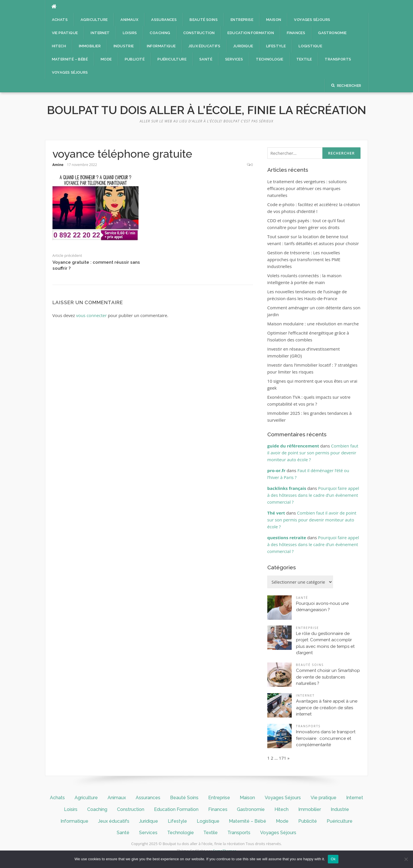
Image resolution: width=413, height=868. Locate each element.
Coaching (160, 33)
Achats (60, 20)
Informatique (161, 46)
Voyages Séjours (312, 20)
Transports (338, 59)
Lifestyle (276, 46)
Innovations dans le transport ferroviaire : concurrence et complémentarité (326, 738)
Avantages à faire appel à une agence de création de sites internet (327, 708)
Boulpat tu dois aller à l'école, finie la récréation (207, 110)
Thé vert (276, 513)
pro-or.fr (276, 470)
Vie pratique (65, 33)
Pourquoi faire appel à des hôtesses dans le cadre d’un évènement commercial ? (313, 495)
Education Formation (251, 33)
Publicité (135, 59)
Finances (296, 33)
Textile (304, 59)
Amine (58, 165)
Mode (106, 59)
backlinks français (287, 488)
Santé (206, 59)
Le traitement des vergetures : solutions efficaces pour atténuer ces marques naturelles (307, 188)
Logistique (310, 46)
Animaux (129, 20)
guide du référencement (293, 446)
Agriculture (94, 20)
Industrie (124, 46)
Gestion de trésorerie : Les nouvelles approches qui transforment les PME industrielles (304, 259)
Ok (333, 859)
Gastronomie (332, 33)
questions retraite (287, 537)
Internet (100, 33)
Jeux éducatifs (204, 46)
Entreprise (242, 20)
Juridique (243, 46)
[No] (406, 859)
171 (283, 758)
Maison (274, 20)
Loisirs (130, 33)
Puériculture (172, 59)
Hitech (59, 46)
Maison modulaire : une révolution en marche (313, 324)
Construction (199, 33)
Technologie (269, 59)
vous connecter (91, 315)
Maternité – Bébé (70, 59)
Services (234, 59)
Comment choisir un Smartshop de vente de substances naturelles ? (328, 677)
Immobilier (90, 46)
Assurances (164, 20)
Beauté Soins (204, 20)
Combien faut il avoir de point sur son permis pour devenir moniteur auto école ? (313, 453)
